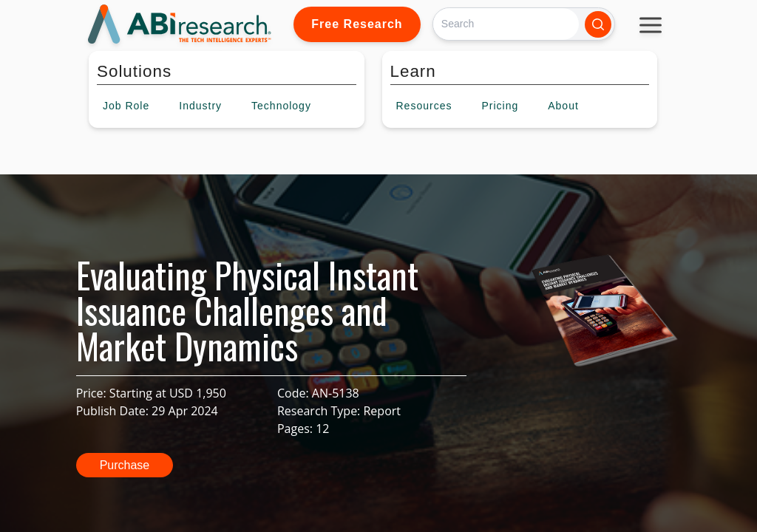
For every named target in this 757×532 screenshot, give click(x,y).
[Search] (506, 24)
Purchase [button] (125, 465)
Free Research (357, 24)
